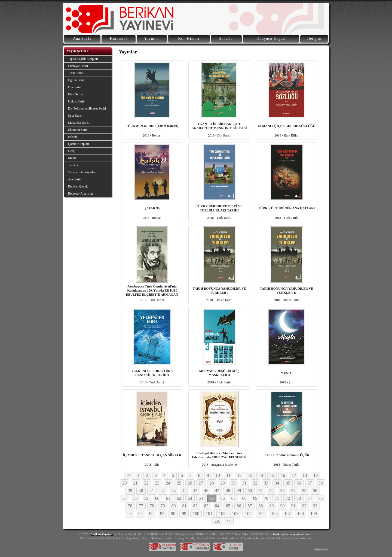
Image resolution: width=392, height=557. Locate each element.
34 (277, 483)
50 (250, 491)
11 (229, 475)
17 (294, 475)
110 (217, 521)
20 (125, 483)
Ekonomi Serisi (78, 130)
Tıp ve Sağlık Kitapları (83, 59)
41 (152, 491)
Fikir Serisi (75, 94)
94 (130, 514)
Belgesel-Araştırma (81, 193)
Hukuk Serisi (77, 101)
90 (283, 506)
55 (304, 491)
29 (223, 483)
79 (163, 506)
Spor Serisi (75, 116)
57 (125, 498)
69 (255, 498)
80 (174, 506)
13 (250, 475)
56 (315, 491)
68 (244, 498)
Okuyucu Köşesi (271, 39)
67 (234, 498)
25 (179, 483)
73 (299, 498)
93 (315, 506)
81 (185, 506)
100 (196, 514)
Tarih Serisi (76, 73)
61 (168, 498)
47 (217, 491)
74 (310, 498)
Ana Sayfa (82, 39)
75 (321, 498)
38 (321, 483)
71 (277, 498)
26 (190, 483)
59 (146, 498)
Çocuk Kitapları (79, 144)
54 (293, 491)
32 (255, 483)
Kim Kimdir (189, 39)
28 (212, 483)
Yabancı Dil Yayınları (82, 172)
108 (301, 514)
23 (157, 483)
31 (244, 483)
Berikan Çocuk (78, 186)
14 (261, 475)
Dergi (72, 151)
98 (173, 514)
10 (218, 475)
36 (299, 483)
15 (272, 475)
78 (152, 506)
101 (209, 514)
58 (136, 498)
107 (287, 514)
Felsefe (73, 137)
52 (272, 491)
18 (305, 475)
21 (136, 483)
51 (261, 491)
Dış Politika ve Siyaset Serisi (87, 108)
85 (228, 506)
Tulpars (73, 165)
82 (195, 506)
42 (163, 491)
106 (274, 514)
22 (146, 483)
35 (288, 483)
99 (184, 514)
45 (195, 491)
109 (314, 514)
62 (179, 498)
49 (239, 491)
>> (229, 521)
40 (141, 491)
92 (304, 506)
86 (239, 506)
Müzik (72, 158)
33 (266, 483)
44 (185, 491)
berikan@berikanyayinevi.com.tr (293, 534)
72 (288, 498)
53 (283, 491)
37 (310, 483)
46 (206, 491)
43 (174, 491)
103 (235, 514)
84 (217, 506)
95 (140, 514)
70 (266, 498)
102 (222, 514)
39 (130, 491)
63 (190, 498)
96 (151, 514)
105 (261, 514)
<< (129, 475)
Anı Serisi (75, 179)
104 (248, 514)
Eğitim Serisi (77, 80)
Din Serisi (75, 87)
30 (234, 483)
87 (250, 506)
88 (261, 506)
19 (316, 475)
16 (283, 475)
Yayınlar (152, 39)
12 (239, 475)
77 (141, 506)
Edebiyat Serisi (78, 66)
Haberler (226, 39)
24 (168, 483)
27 (201, 483)
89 (272, 506)
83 (206, 506)
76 (130, 506)
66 (223, 498)
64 (201, 498)
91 (293, 506)
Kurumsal (118, 39)
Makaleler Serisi (79, 123)
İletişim (314, 39)
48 (228, 491)
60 (157, 498)
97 (162, 514)
